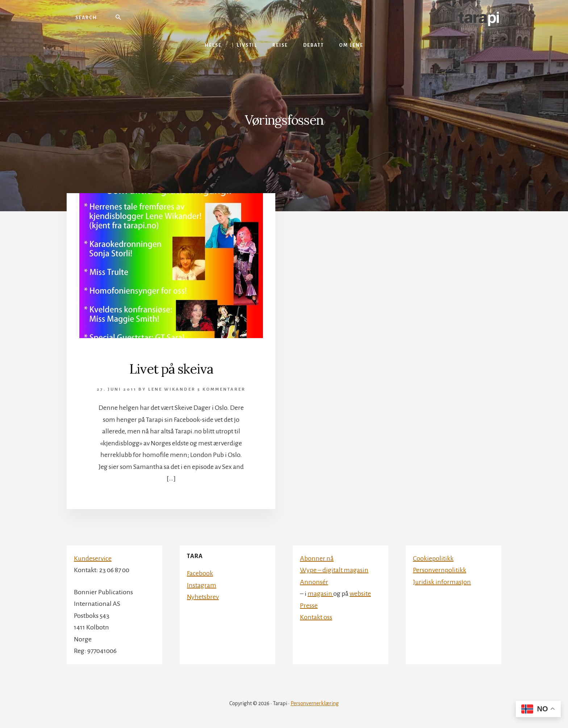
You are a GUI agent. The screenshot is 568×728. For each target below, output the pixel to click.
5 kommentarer (222, 389)
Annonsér (314, 582)
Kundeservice (93, 558)
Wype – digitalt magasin (334, 570)
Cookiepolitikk (433, 558)
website (360, 594)
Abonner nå (317, 558)
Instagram (202, 585)
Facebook (200, 573)
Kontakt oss (316, 617)
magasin (320, 594)
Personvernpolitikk (440, 570)
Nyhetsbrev (203, 597)
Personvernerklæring (315, 703)
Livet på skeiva (171, 369)
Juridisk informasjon (442, 582)
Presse (309, 606)
